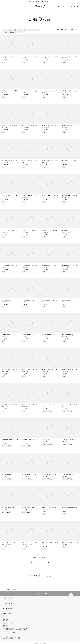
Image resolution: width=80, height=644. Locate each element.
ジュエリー (27, 30)
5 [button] (44, 562)
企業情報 (6, 620)
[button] (48, 562)
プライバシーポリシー (10, 632)
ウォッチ (20, 30)
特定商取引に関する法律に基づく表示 (15, 629)
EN (63, 6)
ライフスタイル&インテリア (10, 32)
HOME (8, 590)
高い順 (71, 30)
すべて (4, 30)
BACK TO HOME (41, 593)
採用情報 (6, 626)
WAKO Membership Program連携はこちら (40, 2)
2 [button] (35, 562)
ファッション (35, 30)
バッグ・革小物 (12, 30)
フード (21, 32)
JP (59, 6)
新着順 (66, 30)
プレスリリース (8, 623)
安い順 (76, 30)
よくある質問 (8, 608)
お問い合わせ (8, 614)
